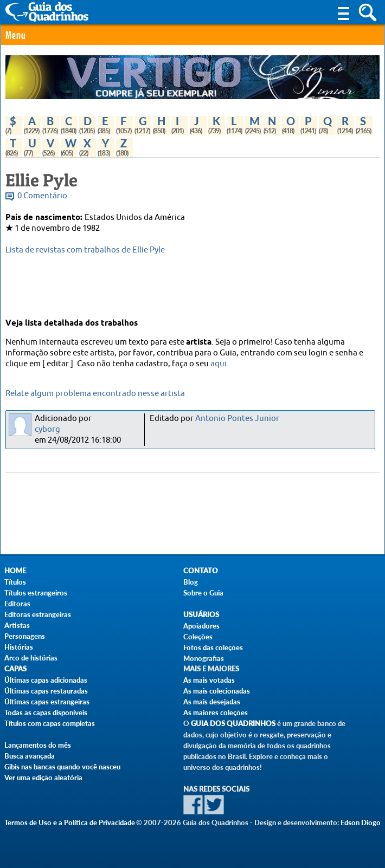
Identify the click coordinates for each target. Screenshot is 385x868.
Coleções (198, 637)
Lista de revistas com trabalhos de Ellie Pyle (85, 250)
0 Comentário (42, 196)
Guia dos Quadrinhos (233, 724)
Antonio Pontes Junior (237, 419)
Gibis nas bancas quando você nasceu (62, 767)
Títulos (15, 582)
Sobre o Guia (203, 593)
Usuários (201, 615)
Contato (201, 571)
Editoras (17, 604)
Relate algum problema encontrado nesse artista (95, 394)
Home (15, 571)
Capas (15, 669)
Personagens (25, 636)
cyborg (47, 429)
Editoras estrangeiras (38, 614)
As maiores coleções (216, 712)
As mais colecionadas (217, 691)
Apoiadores (201, 626)
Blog (191, 582)
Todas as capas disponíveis (46, 712)
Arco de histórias (31, 658)
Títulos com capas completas (50, 723)
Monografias (204, 658)
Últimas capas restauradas (46, 691)
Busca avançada (30, 756)
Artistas (17, 625)
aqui (219, 364)
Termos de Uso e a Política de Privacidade (70, 822)
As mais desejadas (212, 702)
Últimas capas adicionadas (46, 680)
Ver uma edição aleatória (43, 778)
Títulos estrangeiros (36, 593)
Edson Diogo (361, 822)
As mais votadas (209, 680)
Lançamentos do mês (38, 745)
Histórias (19, 647)
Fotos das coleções (213, 647)
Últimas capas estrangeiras (47, 702)
